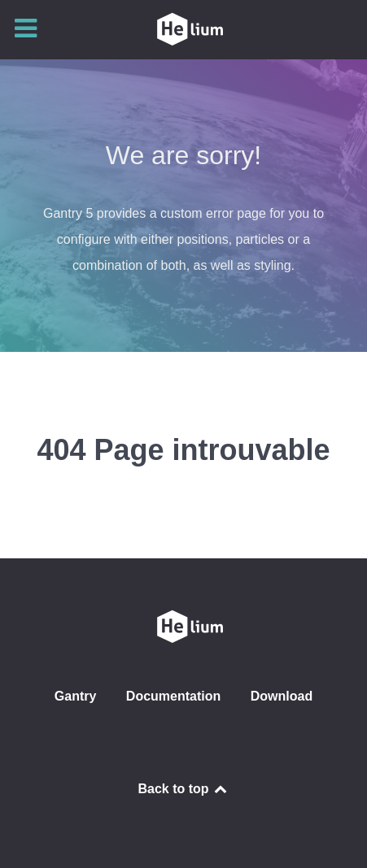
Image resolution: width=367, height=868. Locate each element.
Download (282, 696)
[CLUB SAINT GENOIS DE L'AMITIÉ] (183, 29)
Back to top (183, 789)
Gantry (76, 696)
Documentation (173, 696)
